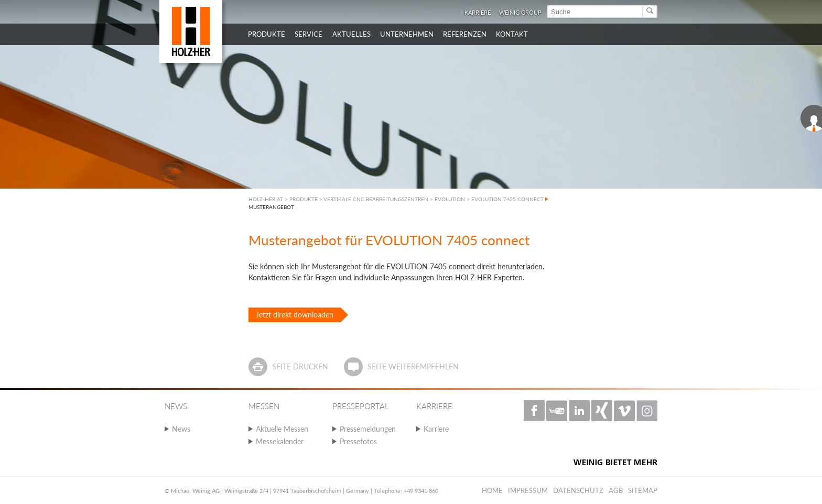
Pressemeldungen (368, 429)
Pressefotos (358, 441)
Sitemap (643, 490)
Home (492, 490)
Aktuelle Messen (282, 429)
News (181, 429)
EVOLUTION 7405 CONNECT (507, 199)
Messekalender (280, 441)
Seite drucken (300, 366)
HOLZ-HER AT (266, 199)
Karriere (478, 12)
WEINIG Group (520, 12)
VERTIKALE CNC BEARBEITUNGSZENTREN (376, 199)
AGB (616, 490)
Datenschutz (578, 490)
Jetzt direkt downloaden (295, 315)
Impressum (528, 490)
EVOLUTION (450, 199)
